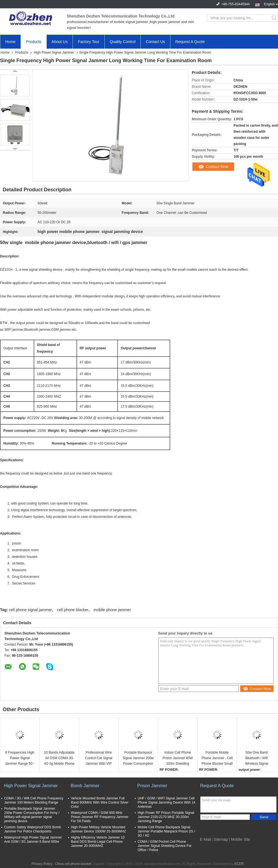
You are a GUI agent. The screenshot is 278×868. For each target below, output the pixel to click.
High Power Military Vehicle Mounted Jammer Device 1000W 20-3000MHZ (98, 829)
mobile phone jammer (112, 610)
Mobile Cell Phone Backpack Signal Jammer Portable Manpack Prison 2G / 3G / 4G (166, 831)
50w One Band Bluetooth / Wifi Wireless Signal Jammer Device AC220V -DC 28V (257, 758)
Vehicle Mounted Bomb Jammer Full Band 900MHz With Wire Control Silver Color (100, 802)
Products (33, 42)
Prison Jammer (152, 786)
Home (10, 42)
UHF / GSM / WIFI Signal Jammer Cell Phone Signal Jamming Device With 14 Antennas (166, 802)
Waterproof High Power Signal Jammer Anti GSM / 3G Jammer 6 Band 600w (33, 840)
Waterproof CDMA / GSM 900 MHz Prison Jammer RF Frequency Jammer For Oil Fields (100, 817)
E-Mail (205, 839)
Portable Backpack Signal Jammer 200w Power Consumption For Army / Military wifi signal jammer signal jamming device (138, 758)
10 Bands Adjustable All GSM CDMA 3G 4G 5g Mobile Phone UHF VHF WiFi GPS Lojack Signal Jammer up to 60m (59, 758)
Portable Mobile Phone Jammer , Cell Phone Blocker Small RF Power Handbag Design (217, 758)
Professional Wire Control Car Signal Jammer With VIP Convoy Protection (99, 758)
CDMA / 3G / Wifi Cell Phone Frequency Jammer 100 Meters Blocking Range (34, 800)
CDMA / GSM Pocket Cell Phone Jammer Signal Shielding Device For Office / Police (165, 846)
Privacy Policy (42, 864)
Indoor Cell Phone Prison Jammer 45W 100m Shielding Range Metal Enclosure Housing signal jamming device (178, 758)
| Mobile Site (239, 839)
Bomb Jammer (85, 786)
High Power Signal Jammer (54, 52)
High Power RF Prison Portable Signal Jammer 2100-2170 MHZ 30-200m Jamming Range (166, 817)
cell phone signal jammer (30, 610)
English (271, 4)
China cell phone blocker (73, 864)
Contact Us (155, 42)
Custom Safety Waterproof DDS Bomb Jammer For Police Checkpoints (33, 829)
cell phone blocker (73, 610)
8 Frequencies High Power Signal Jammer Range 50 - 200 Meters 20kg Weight (20, 758)
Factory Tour (89, 42)
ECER (239, 864)
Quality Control (123, 42)
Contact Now (217, 167)
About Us (60, 42)
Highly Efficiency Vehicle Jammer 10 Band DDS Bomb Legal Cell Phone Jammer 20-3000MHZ (98, 842)
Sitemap (221, 839)
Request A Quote (190, 42)
